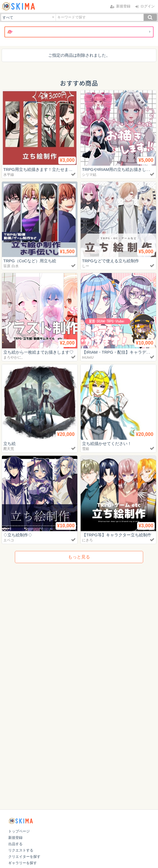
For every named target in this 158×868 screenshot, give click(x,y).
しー (86, 266)
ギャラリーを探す (23, 863)
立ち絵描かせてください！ (107, 443)
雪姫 (86, 449)
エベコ (9, 540)
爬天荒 (9, 449)
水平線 (9, 175)
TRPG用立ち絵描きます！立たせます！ (40, 169)
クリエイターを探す (24, 857)
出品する (15, 844)
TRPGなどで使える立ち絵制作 (111, 261)
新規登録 (15, 838)
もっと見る (79, 557)
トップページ (19, 831)
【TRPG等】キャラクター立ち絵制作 (117, 535)
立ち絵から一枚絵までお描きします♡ (38, 352)
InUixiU (88, 357)
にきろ (87, 540)
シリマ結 (89, 175)
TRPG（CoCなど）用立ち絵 (30, 261)
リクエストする (21, 850)
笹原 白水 (11, 266)
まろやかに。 (14, 357)
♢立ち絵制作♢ (18, 535)
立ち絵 (9, 443)
